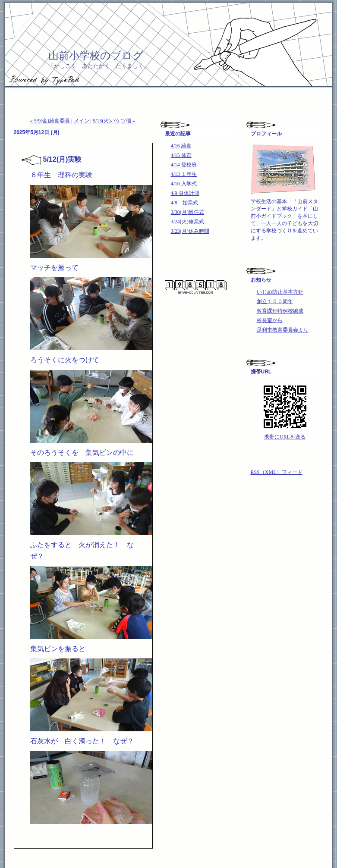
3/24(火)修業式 (187, 222)
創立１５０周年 (275, 301)
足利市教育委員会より (283, 330)
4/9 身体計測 (185, 193)
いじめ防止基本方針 (280, 292)
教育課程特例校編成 (280, 311)
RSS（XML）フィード (277, 472)
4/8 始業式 (184, 203)
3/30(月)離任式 (187, 212)
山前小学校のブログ (96, 55)
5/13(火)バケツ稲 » (114, 121)
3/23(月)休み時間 (190, 231)
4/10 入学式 (184, 184)
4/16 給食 (181, 146)
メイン (82, 121)
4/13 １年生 (184, 174)
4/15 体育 (181, 155)
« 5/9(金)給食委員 (50, 121)
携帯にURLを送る (285, 437)
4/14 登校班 (184, 165)
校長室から (270, 320)
